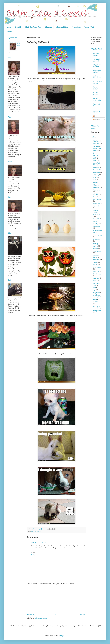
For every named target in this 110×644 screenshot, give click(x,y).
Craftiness (96, 146)
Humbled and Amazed (97, 105)
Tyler (95, 288)
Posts (95, 116)
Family (95, 161)
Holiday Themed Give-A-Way (97, 66)
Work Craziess (97, 302)
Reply (33, 555)
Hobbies (95, 182)
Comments (96, 120)
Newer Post (30, 615)
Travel (95, 281)
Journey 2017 (96, 204)
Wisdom (95, 299)
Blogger (62, 636)
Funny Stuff (97, 170)
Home (9, 27)
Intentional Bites (62, 27)
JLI (32, 543)
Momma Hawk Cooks (15, 42)
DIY (94, 153)
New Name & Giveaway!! (97, 60)
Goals (95, 177)
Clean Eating (97, 144)
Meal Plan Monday (96, 211)
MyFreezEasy (97, 226)
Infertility (96, 194)
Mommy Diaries (97, 215)
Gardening (96, 175)
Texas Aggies (97, 267)
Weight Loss (97, 293)
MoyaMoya (96, 224)
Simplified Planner (96, 256)
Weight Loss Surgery (97, 296)
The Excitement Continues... (98, 83)
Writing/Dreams (97, 311)
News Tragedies (97, 235)
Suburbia (95, 262)
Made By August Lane (33, 27)
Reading (96, 244)
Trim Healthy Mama (97, 284)
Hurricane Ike (97, 190)
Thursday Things (98, 274)
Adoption (96, 141)
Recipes (95, 246)
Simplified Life (97, 251)
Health (95, 180)
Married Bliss (97, 206)
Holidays (95, 185)
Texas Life (96, 272)
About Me (18, 27)
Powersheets (76, 27)
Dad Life (96, 156)
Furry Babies (97, 172)
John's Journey (97, 199)
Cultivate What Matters (97, 150)
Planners (48, 27)
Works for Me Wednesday (97, 307)
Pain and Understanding (97, 99)
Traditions (96, 278)
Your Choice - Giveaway (97, 55)
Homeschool (96, 188)
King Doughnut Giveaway (97, 71)
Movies (95, 221)
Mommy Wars (97, 219)
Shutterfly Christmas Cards (98, 77)
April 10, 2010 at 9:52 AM (40, 543)
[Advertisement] (56, 599)
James (95, 197)
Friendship (96, 167)
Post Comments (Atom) (41, 618)
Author (9, 31)
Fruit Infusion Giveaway (97, 94)
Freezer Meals (89, 27)
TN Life (95, 265)
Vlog (94, 290)
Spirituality (96, 260)
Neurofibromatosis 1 (98, 232)
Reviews (95, 249)
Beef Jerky (18, 45)
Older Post (83, 615)
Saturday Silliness (36, 532)
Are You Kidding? (96, 88)
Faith (95, 158)
